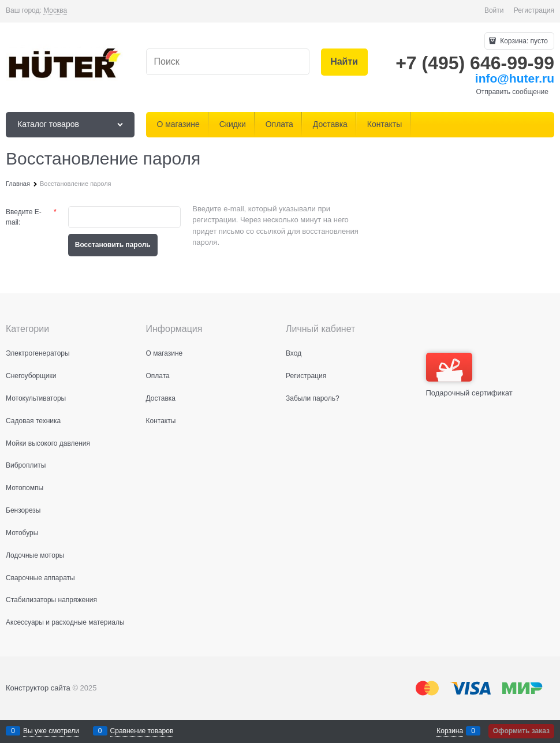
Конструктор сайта (38, 688)
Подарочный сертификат (469, 375)
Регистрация (534, 10)
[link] (55, 11)
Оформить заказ (521, 731)
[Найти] (344, 62)
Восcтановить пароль (113, 245)
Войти (494, 10)
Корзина (450, 731)
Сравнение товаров (142, 731)
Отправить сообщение (512, 92)
